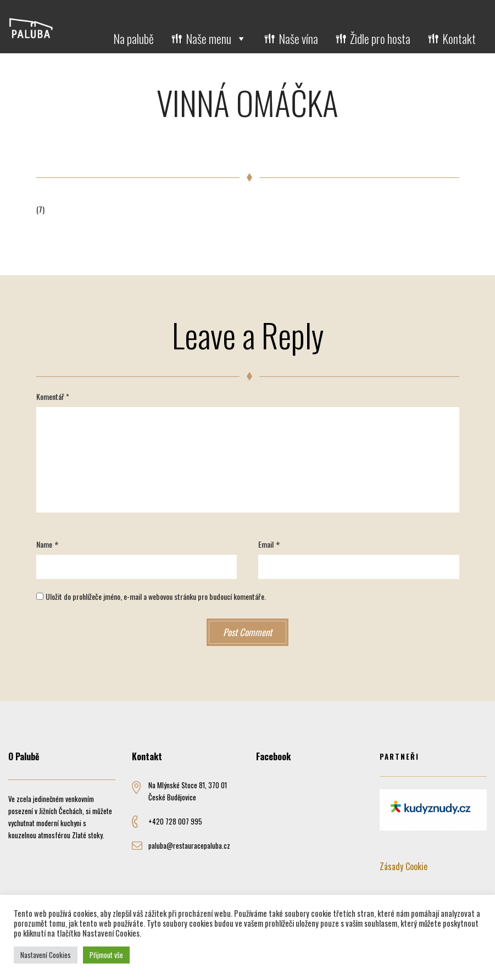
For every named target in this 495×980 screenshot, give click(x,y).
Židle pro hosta (380, 38)
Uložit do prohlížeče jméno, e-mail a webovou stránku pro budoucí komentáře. (156, 596)
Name (44, 544)
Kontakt (459, 38)
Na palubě (134, 38)
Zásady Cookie (404, 866)
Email (266, 544)
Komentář (53, 396)
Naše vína (298, 38)
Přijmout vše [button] (106, 955)
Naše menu (216, 38)
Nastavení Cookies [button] (46, 955)
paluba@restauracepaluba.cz (189, 845)
